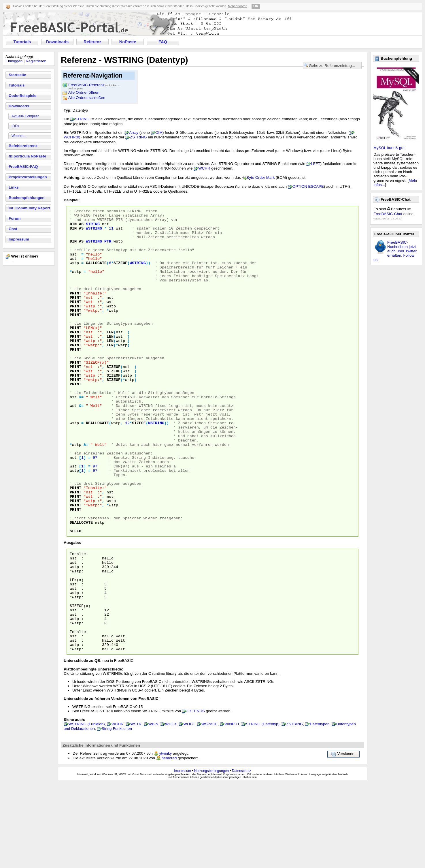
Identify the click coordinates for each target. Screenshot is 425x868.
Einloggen (14, 61)
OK (256, 6)
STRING (82, 119)
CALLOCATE (96, 274)
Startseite (17, 75)
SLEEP (75, 596)
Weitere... (19, 136)
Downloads (57, 42)
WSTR (136, 809)
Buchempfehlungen (27, 198)
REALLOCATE (97, 466)
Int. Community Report (29, 208)
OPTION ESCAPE (308, 186)
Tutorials (22, 42)
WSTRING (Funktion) (87, 809)
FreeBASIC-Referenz (94, 85)
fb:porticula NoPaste (27, 156)
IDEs (15, 126)
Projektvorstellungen (28, 177)
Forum (15, 218)
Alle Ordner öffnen (84, 92)
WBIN (153, 809)
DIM (159, 133)
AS (81, 227)
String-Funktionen (117, 813)
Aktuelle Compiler (25, 116)
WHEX (171, 809)
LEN (110, 357)
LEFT (316, 164)
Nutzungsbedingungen (211, 856)
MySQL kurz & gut (389, 148)
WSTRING (94, 232)
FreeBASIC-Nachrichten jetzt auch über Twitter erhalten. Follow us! (395, 251)
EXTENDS (196, 796)
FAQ (163, 42)
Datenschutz (242, 856)
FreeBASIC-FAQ (23, 167)
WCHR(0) (72, 137)
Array (134, 133)
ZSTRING (138, 137)
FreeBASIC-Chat (388, 214)
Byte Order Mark (261, 177)
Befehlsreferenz (23, 146)
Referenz (92, 42)
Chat (13, 229)
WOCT (189, 809)
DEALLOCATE (81, 585)
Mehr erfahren (238, 6)
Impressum (19, 239)
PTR (108, 248)
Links (14, 187)
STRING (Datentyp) (263, 809)
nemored (169, 843)
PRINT (75, 310)
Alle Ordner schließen (87, 98)
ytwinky (166, 838)
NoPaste (128, 42)
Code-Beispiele (22, 96)
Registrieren (36, 61)
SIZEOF (120, 274)
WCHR (204, 168)
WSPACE (210, 809)
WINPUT (232, 809)
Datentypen (320, 809)
